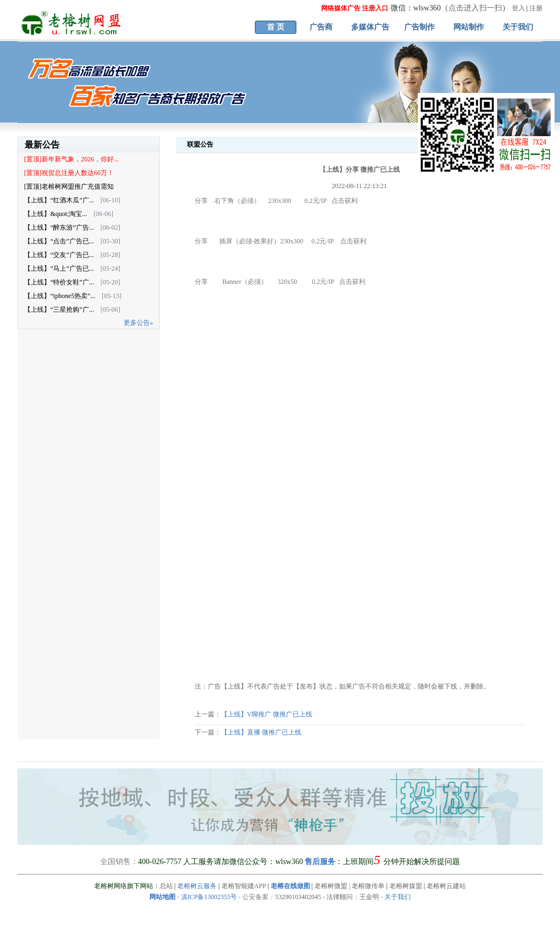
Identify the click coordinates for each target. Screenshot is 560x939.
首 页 (276, 27)
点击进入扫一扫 (475, 8)
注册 (536, 8)
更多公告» (138, 323)
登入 (518, 8)
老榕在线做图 (290, 886)
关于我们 (518, 27)
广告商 (321, 27)
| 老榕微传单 (366, 886)
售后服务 (320, 862)
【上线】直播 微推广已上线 (261, 732)
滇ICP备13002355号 (209, 897)
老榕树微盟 (331, 886)
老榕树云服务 (197, 886)
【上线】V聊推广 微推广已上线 (267, 714)
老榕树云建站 (446, 886)
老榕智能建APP (244, 886)
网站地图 (162, 897)
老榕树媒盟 (406, 886)
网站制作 (469, 27)
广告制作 (419, 27)
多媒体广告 (370, 27)
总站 (166, 886)
